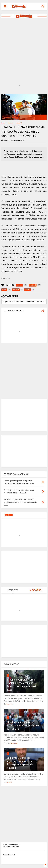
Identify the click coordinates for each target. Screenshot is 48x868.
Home (3, 123)
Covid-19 (19, 123)
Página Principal (9, 855)
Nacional (11, 123)
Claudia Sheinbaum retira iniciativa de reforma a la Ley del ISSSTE (23, 725)
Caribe (9, 515)
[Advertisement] (24, 46)
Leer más (10, 704)
